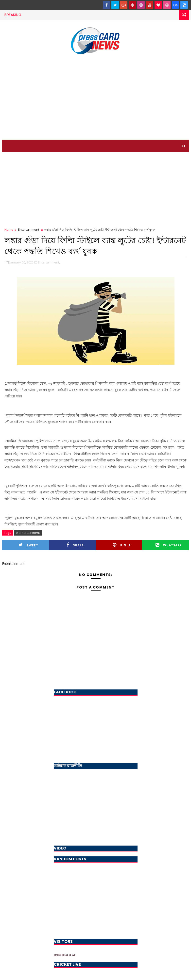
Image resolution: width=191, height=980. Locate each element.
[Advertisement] (96, 98)
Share (75, 545)
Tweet (28, 545)
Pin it (122, 545)
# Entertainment (28, 533)
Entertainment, (49, 262)
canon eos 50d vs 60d (65, 955)
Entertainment (29, 229)
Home (9, 229)
